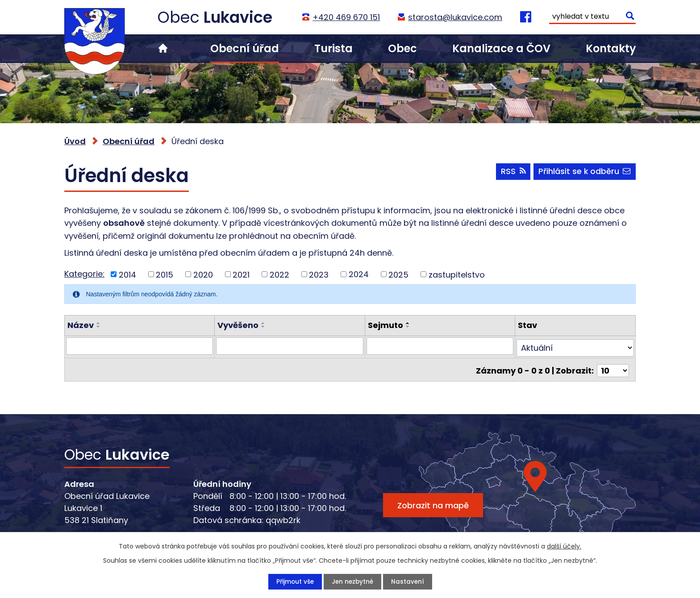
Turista (333, 48)
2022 (279, 274)
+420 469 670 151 (346, 17)
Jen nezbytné (352, 581)
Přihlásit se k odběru (584, 173)
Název (81, 325)
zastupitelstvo (457, 274)
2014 (127, 274)
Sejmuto (385, 325)
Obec (402, 48)
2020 (203, 274)
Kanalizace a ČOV (501, 48)
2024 (359, 274)
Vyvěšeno (238, 325)
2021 (241, 274)
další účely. (564, 546)
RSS (512, 173)
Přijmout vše (294, 581)
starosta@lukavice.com (455, 17)
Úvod (163, 48)
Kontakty (611, 48)
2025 (398, 274)
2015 (165, 274)
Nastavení (409, 581)
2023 (319, 274)
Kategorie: (84, 274)
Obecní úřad (245, 48)
